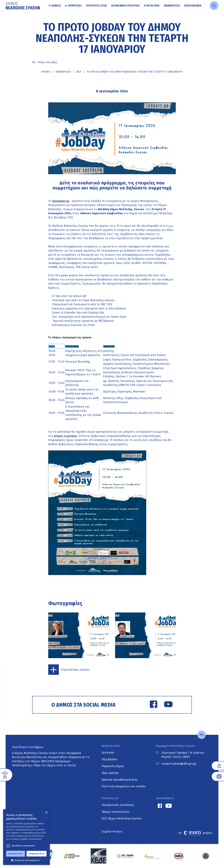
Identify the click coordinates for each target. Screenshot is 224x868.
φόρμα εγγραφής (66, 436)
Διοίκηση (108, 753)
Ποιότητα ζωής (97, 6)
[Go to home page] (23, 6)
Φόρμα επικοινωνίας (116, 812)
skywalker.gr (61, 201)
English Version (112, 832)
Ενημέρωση (172, 6)
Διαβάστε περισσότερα (31, 839)
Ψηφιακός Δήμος (113, 766)
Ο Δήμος (55, 6)
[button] (26, 860)
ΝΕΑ (79, 72)
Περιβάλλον (110, 759)
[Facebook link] (154, 705)
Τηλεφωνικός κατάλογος (118, 805)
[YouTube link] (168, 705)
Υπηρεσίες (74, 6)
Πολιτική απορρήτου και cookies (124, 786)
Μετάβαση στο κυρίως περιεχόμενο (6, 11)
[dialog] (26, 837)
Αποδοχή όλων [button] (16, 854)
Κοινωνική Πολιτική (126, 6)
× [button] (46, 813)
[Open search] (214, 6)
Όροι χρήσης (110, 773)
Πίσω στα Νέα (47, 62)
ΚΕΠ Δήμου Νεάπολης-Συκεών (122, 818)
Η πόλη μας (152, 6)
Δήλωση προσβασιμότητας (120, 780)
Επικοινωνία (193, 6)
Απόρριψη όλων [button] (37, 854)
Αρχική (46, 72)
